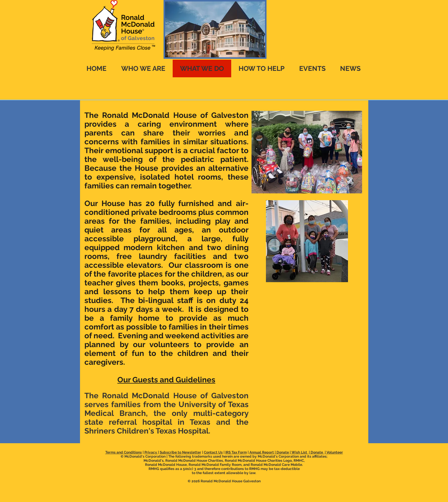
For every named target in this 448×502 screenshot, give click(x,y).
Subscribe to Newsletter (180, 452)
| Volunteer (333, 452)
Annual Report (262, 452)
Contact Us (213, 452)
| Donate (316, 452)
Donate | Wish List (292, 452)
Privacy (151, 452)
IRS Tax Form (236, 452)
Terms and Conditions (124, 452)
